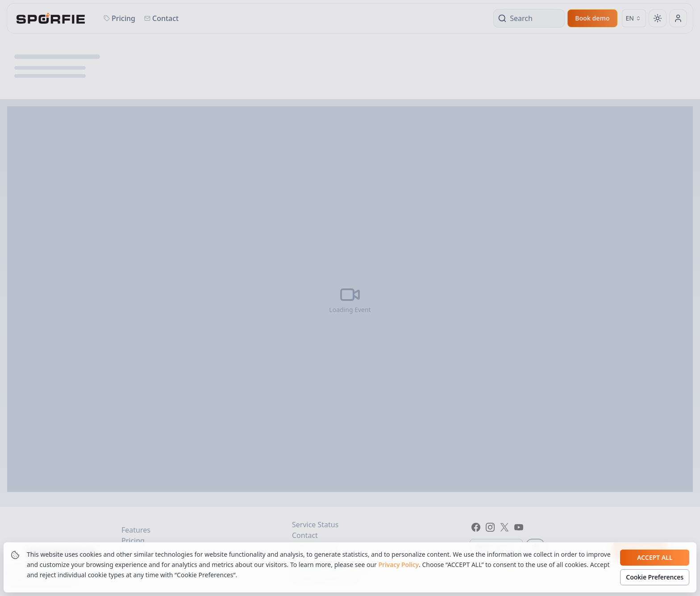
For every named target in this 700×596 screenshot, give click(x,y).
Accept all (655, 557)
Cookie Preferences (655, 577)
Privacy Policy (399, 565)
